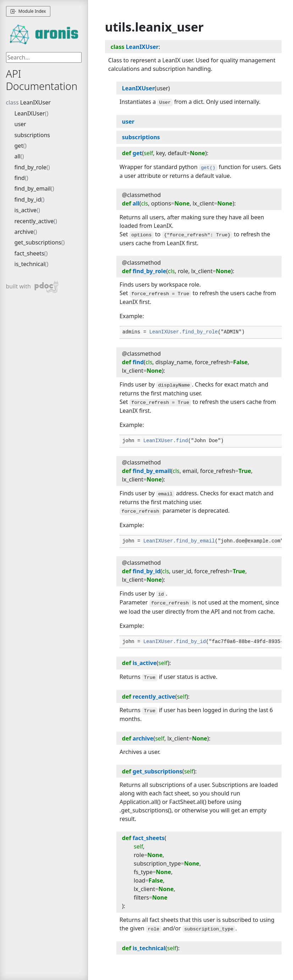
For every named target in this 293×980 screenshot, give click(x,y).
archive (24, 232)
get (19, 146)
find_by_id (28, 199)
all (18, 156)
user (20, 124)
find (20, 178)
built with (32, 287)
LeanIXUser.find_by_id (175, 642)
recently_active (34, 221)
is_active (26, 210)
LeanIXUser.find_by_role (184, 332)
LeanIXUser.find (166, 441)
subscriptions (32, 135)
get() (208, 168)
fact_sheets (29, 253)
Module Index (28, 11)
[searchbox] (44, 57)
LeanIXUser (35, 102)
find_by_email (33, 188)
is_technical (30, 264)
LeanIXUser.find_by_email (179, 541)
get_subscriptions (38, 242)
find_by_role (31, 167)
